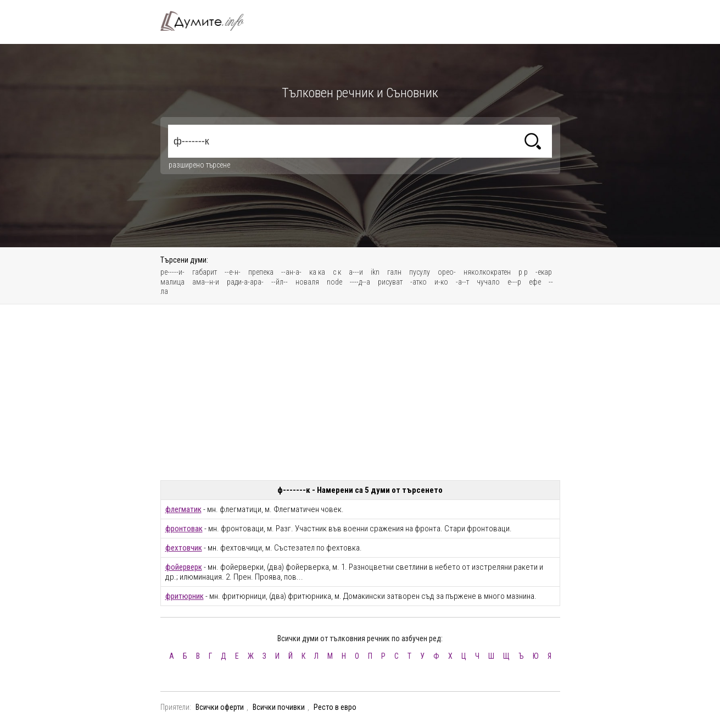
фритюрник (185, 596)
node (334, 282)
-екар (544, 272)
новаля (307, 282)
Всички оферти (220, 707)
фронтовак (184, 529)
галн (394, 272)
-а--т (462, 282)
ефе (535, 282)
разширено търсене (199, 165)
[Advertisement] (360, 392)
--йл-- (280, 282)
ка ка (317, 272)
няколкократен (487, 272)
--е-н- (233, 272)
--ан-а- (291, 272)
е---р (514, 282)
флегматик (183, 509)
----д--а (360, 282)
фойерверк (184, 567)
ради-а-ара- (245, 282)
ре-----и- (172, 272)
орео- (447, 272)
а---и (356, 272)
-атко (418, 282)
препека (261, 272)
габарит (205, 272)
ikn (375, 272)
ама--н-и (206, 282)
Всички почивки (279, 707)
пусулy (420, 272)
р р (523, 272)
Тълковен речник (209, 21)
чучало (488, 282)
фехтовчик (184, 548)
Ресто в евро (335, 707)
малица (172, 282)
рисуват (390, 282)
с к (337, 272)
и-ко (441, 282)
